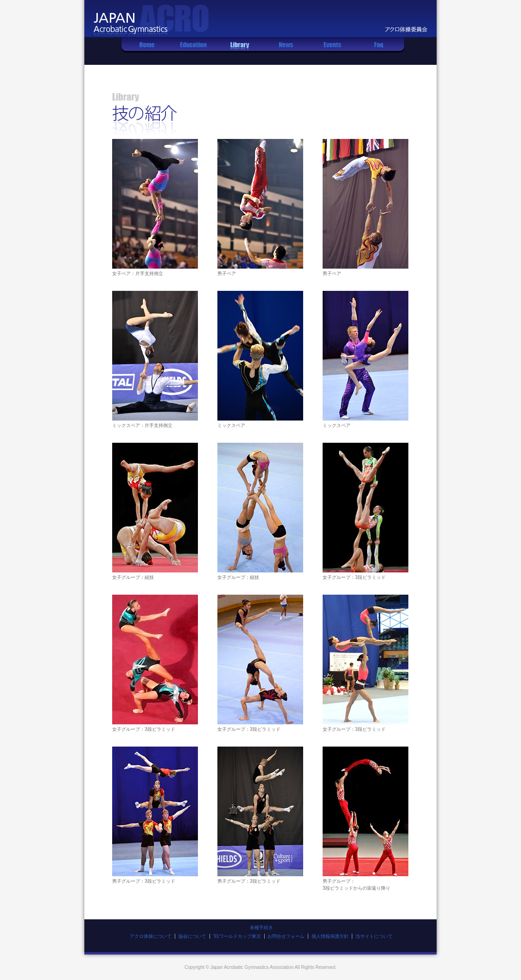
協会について (192, 936)
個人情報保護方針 (330, 936)
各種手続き (261, 927)
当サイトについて (374, 936)
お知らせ (286, 51)
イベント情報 (332, 51)
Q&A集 (379, 51)
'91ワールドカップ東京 (237, 936)
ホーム (147, 51)
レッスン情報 (193, 51)
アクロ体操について (151, 936)
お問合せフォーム (286, 936)
